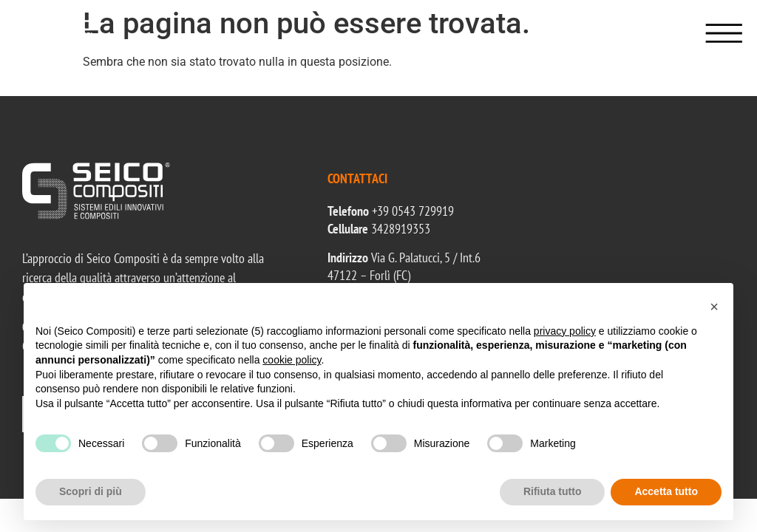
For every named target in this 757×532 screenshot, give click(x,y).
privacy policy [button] (565, 331)
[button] (714, 307)
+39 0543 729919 (413, 211)
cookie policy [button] (292, 360)
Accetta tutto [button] (666, 491)
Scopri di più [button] (91, 491)
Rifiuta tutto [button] (553, 491)
